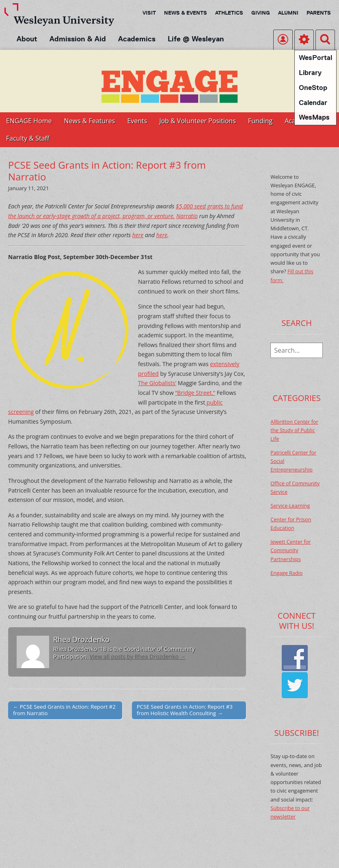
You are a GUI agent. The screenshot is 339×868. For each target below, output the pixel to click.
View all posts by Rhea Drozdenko (138, 657)
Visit (149, 13)
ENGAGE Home (29, 121)
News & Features (90, 121)
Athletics (229, 13)
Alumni (288, 13)
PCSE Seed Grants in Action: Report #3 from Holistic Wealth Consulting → (185, 710)
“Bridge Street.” (195, 393)
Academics (137, 39)
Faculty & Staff (28, 138)
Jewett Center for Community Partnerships (290, 551)
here (138, 235)
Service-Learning (290, 506)
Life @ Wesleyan (196, 39)
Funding (260, 121)
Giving (261, 13)
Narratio (187, 216)
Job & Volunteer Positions (198, 121)
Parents (319, 13)
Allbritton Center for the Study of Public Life (294, 431)
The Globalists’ (157, 383)
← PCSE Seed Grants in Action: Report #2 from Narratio (64, 710)
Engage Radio (286, 573)
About (27, 39)
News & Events (186, 13)
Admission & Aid (78, 39)
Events (137, 121)
